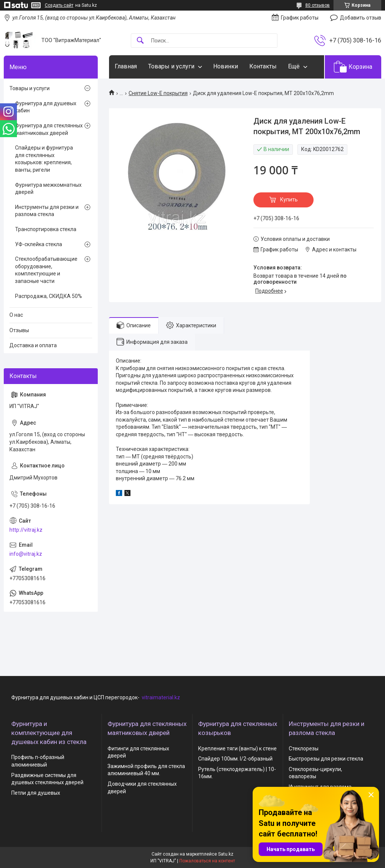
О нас (16, 315)
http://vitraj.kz (26, 530)
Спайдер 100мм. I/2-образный (235, 759)
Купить (289, 200)
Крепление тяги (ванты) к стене (237, 749)
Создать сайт (59, 5)
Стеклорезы (304, 749)
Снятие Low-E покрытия (158, 93)
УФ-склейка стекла (39, 244)
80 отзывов (318, 5)
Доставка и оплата (33, 345)
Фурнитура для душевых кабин (46, 107)
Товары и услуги (171, 66)
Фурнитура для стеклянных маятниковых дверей (49, 129)
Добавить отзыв (361, 18)
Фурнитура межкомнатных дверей (48, 189)
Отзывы (19, 330)
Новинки (226, 66)
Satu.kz (226, 854)
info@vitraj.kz (26, 554)
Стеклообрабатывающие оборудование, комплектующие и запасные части (46, 270)
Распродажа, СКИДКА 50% (49, 296)
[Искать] (140, 41)
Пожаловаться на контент (207, 861)
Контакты (263, 66)
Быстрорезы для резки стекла (326, 759)
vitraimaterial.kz (161, 697)
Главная (126, 66)
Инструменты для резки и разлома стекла (47, 211)
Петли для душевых (36, 793)
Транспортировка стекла (46, 229)
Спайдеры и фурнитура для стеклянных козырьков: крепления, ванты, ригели (44, 159)
